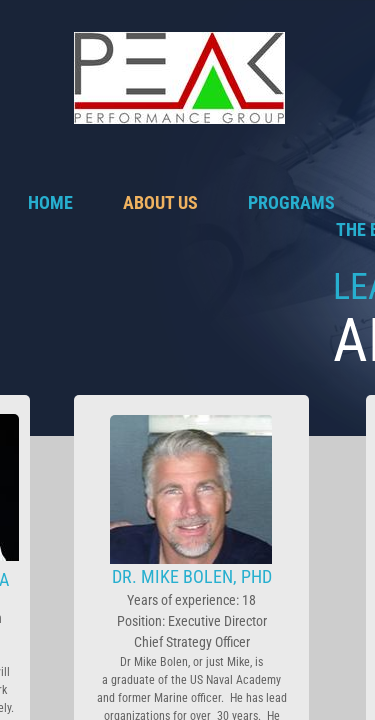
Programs (291, 202)
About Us (160, 202)
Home (50, 202)
